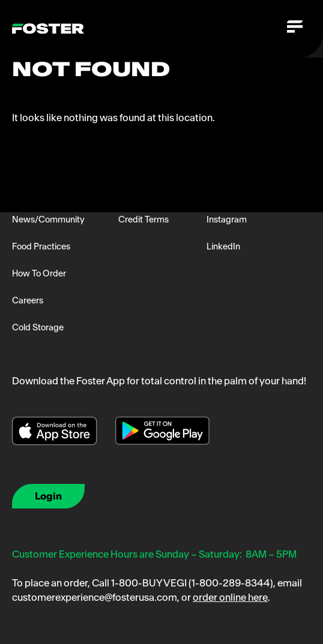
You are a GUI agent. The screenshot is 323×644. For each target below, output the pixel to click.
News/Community (48, 219)
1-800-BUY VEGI (149, 583)
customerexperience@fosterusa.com (95, 597)
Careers (28, 300)
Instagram (227, 219)
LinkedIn (223, 246)
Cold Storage (38, 327)
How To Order (39, 273)
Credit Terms (143, 219)
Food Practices (41, 246)
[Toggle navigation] (294, 29)
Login (48, 496)
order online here (230, 597)
